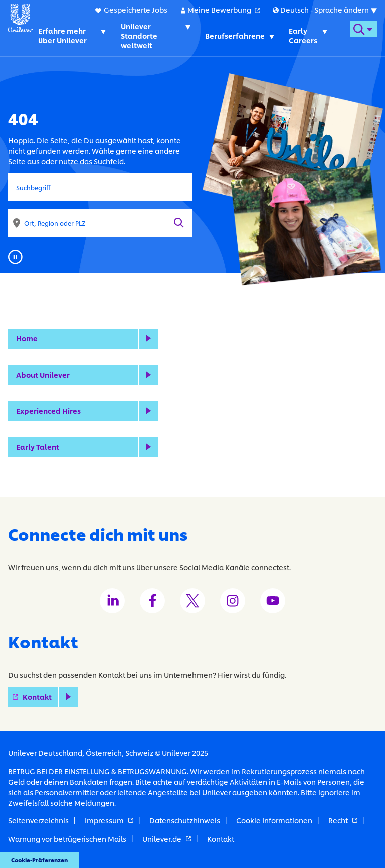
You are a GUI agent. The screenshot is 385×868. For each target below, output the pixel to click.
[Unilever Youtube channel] (273, 601)
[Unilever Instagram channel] (233, 601)
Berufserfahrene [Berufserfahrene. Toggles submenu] (235, 35)
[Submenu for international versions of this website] (325, 9)
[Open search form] (363, 29)
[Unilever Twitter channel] (192, 601)
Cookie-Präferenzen (39, 860)
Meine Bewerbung (224, 9)
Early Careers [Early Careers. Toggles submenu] (303, 35)
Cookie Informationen (274, 820)
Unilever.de (167, 839)
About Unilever (43, 374)
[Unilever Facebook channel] (152, 601)
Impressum (109, 820)
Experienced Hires (48, 410)
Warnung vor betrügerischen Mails (67, 839)
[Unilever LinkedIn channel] (112, 601)
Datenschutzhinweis (185, 820)
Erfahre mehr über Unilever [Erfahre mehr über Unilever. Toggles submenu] (62, 35)
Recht (343, 820)
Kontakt (50, 697)
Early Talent (38, 447)
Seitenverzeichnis (38, 820)
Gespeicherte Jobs (136, 9)
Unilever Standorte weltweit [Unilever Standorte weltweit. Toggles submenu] (139, 35)
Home (27, 338)
